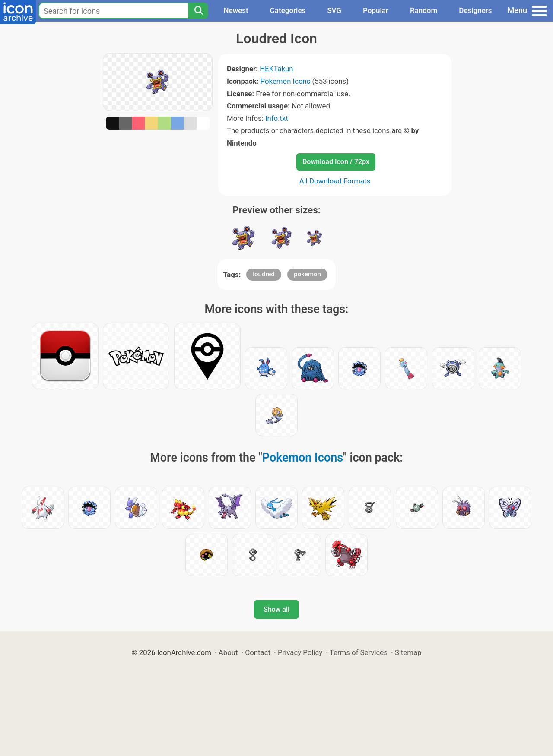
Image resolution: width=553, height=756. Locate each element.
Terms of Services (359, 652)
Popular (376, 10)
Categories (288, 10)
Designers (475, 10)
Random (424, 10)
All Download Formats (335, 181)
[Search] (198, 11)
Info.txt (277, 118)
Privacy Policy (300, 652)
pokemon (307, 274)
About (228, 652)
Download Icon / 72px (336, 162)
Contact (258, 652)
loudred (264, 274)
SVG (334, 10)
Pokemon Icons (286, 81)
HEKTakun (276, 69)
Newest (236, 10)
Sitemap (408, 652)
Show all (276, 609)
